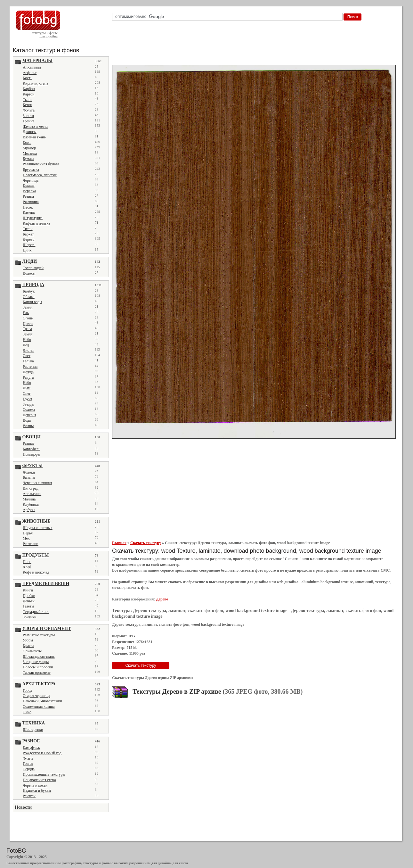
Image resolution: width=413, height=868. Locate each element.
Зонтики (29, 617)
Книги (28, 590)
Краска (28, 646)
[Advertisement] (255, 45)
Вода (27, 420)
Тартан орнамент (37, 673)
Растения (30, 367)
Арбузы (29, 510)
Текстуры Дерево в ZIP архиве (177, 691)
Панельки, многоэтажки (42, 701)
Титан (28, 229)
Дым (27, 388)
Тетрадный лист (36, 612)
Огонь (28, 318)
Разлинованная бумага (41, 164)
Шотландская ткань (39, 657)
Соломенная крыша (39, 707)
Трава (27, 329)
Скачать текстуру (146, 543)
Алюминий (32, 67)
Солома (29, 409)
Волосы (29, 273)
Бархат (28, 234)
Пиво (27, 562)
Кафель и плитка (36, 223)
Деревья (29, 415)
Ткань (28, 100)
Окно (27, 712)
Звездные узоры (36, 662)
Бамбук (29, 291)
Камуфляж (31, 748)
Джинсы (30, 132)
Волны (28, 426)
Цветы (28, 324)
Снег (27, 393)
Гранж (28, 764)
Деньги (29, 601)
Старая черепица (36, 696)
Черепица (31, 180)
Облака (29, 297)
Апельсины (32, 494)
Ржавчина (31, 202)
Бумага (28, 159)
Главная (119, 543)
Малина (29, 499)
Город (28, 690)
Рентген (29, 796)
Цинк (27, 250)
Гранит (28, 121)
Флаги (28, 758)
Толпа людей (33, 268)
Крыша (29, 186)
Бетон (28, 105)
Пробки (29, 596)
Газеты (28, 606)
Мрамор (29, 148)
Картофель (32, 449)
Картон (29, 94)
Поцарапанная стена (39, 780)
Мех (26, 538)
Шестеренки (33, 730)
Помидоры (32, 454)
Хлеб (27, 567)
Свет (27, 356)
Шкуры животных (38, 528)
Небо (27, 340)
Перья (28, 533)
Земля (28, 307)
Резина (28, 196)
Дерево (29, 239)
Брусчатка (31, 169)
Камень (29, 212)
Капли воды (32, 302)
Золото (28, 116)
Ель (26, 313)
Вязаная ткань (34, 137)
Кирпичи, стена (35, 83)
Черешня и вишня (37, 483)
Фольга (29, 110)
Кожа (27, 143)
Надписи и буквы (37, 790)
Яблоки (29, 472)
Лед (26, 345)
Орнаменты (32, 651)
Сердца (29, 769)
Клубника (31, 504)
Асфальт (30, 73)
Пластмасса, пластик (40, 175)
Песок (28, 207)
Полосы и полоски (38, 667)
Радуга (28, 377)
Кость (28, 78)
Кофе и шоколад (36, 572)
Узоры (28, 640)
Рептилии (31, 544)
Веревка (29, 191)
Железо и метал (36, 127)
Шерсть (29, 245)
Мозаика (30, 153)
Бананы (29, 477)
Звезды (28, 404)
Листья (28, 351)
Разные (29, 443)
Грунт (28, 399)
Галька (28, 361)
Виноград (31, 488)
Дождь (28, 372)
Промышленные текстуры (44, 774)
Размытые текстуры (39, 635)
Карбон (29, 89)
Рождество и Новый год (42, 753)
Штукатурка (33, 218)
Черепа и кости (35, 785)
